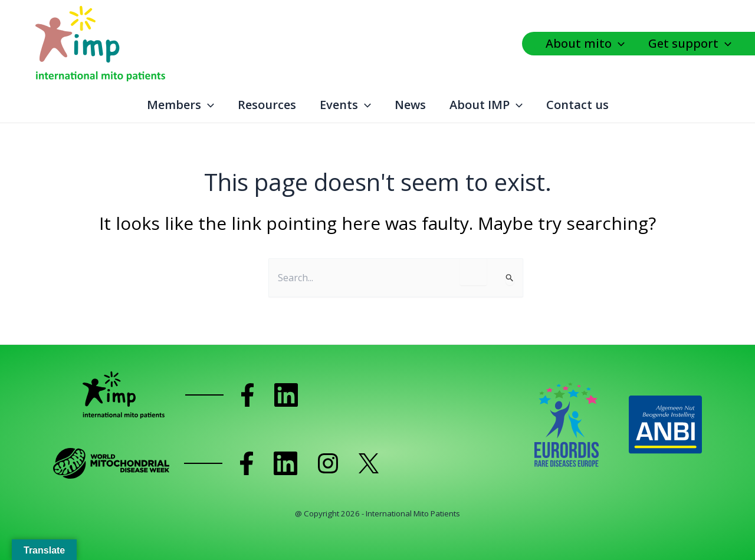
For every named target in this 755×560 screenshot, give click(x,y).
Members (180, 105)
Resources (267, 105)
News (410, 105)
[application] (621, 44)
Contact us (577, 105)
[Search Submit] (510, 279)
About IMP (486, 105)
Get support (690, 44)
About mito (585, 44)
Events (345, 105)
